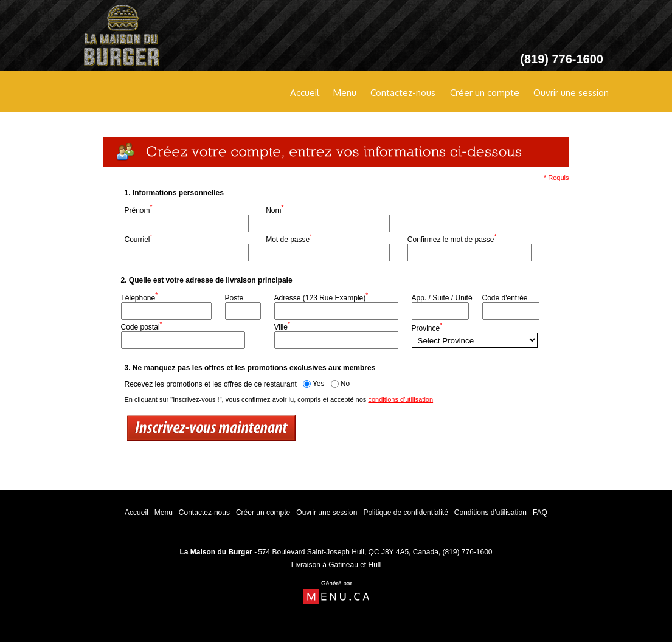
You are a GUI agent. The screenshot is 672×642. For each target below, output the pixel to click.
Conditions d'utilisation (490, 513)
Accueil (305, 93)
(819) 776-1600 (467, 552)
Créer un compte (485, 93)
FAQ (540, 513)
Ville (282, 326)
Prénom (139, 209)
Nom (275, 209)
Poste (234, 298)
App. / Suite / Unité (442, 298)
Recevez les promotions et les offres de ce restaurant (211, 384)
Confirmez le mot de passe (452, 239)
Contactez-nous (403, 93)
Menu (345, 93)
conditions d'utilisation (400, 399)
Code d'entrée (505, 298)
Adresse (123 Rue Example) (321, 297)
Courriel (139, 239)
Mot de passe (289, 239)
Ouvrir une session (571, 93)
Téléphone (140, 297)
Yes (314, 384)
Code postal (142, 326)
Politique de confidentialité (405, 513)
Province (427, 327)
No (341, 384)
